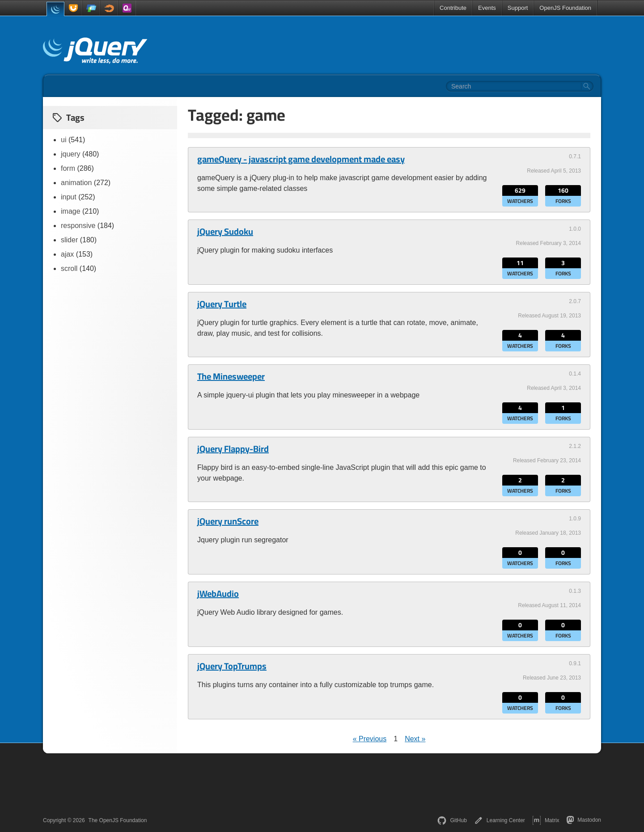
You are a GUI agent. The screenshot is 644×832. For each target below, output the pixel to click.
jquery (71, 154)
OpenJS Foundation (565, 8)
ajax (67, 254)
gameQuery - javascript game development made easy (301, 159)
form (68, 168)
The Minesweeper (231, 376)
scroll (69, 268)
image (71, 211)
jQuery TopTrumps (232, 666)
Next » (415, 739)
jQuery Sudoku (225, 232)
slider (69, 240)
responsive (78, 226)
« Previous (370, 739)
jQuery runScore (228, 521)
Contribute (453, 8)
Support (518, 8)
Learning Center (500, 820)
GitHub (452, 820)
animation (76, 183)
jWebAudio (218, 594)
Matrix (546, 820)
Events (487, 8)
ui (64, 140)
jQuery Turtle (222, 304)
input (69, 197)
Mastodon (584, 820)
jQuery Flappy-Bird (233, 449)
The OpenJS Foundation (118, 820)
